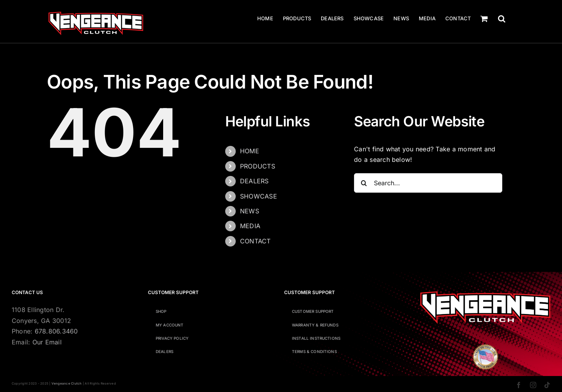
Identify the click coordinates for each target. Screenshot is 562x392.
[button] (502, 19)
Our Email (47, 342)
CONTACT (255, 241)
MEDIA (250, 226)
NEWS (250, 211)
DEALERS (254, 181)
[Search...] (428, 183)
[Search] (364, 183)
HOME (250, 151)
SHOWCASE (259, 196)
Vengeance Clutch (67, 383)
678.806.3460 (56, 331)
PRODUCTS (258, 166)
